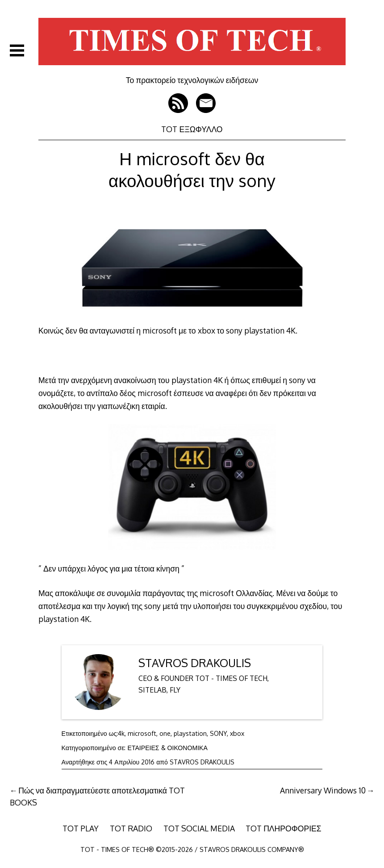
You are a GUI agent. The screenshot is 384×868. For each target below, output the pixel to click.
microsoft (142, 733)
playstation (190, 733)
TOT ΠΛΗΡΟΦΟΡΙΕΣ (284, 828)
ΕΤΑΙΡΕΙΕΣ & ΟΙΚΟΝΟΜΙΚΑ (168, 748)
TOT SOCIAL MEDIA (199, 828)
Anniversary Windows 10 (323, 790)
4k (121, 733)
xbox (237, 733)
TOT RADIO (131, 828)
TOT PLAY (81, 828)
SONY (218, 733)
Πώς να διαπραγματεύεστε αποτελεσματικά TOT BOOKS (98, 796)
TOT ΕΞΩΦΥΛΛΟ (192, 129)
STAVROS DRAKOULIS (195, 663)
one (165, 733)
